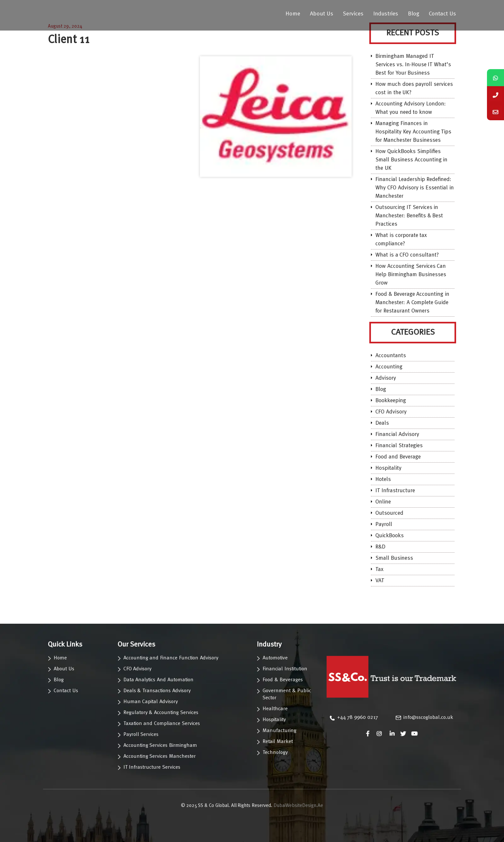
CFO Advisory (391, 412)
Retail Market (278, 742)
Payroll (384, 525)
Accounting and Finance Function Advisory (171, 658)
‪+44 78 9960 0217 (358, 718)
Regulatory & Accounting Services (161, 713)
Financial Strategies (399, 446)
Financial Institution (285, 669)
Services (353, 14)
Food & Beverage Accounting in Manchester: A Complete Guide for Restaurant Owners (412, 303)
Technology (275, 753)
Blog (414, 14)
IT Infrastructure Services (152, 767)
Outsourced (389, 513)
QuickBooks (390, 536)
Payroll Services (141, 735)
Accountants (391, 356)
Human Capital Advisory (151, 702)
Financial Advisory (397, 435)
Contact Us (442, 14)
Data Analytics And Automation (158, 680)
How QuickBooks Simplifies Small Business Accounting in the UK (411, 160)
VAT (380, 581)
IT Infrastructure (395, 491)
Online (383, 502)
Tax (379, 570)
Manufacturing (279, 731)
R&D (380, 547)
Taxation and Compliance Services (162, 724)
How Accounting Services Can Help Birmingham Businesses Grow (411, 275)
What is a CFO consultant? (407, 255)
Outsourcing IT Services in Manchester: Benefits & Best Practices (409, 216)
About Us (322, 14)
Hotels (383, 480)
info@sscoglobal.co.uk (428, 718)
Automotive (275, 658)
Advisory (386, 378)
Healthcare (275, 709)
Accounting (389, 367)
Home (293, 14)
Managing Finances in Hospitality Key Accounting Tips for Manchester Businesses (413, 132)
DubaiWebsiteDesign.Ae (298, 806)
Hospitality (388, 468)
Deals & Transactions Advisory (157, 691)
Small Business (394, 558)
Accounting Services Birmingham (160, 746)
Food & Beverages (283, 680)
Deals (382, 423)
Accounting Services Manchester (160, 756)
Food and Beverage (398, 457)
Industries (386, 14)
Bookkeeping (391, 401)
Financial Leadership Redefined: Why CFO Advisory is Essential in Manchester (415, 188)
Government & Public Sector (287, 694)
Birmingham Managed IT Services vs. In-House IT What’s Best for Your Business (413, 65)
